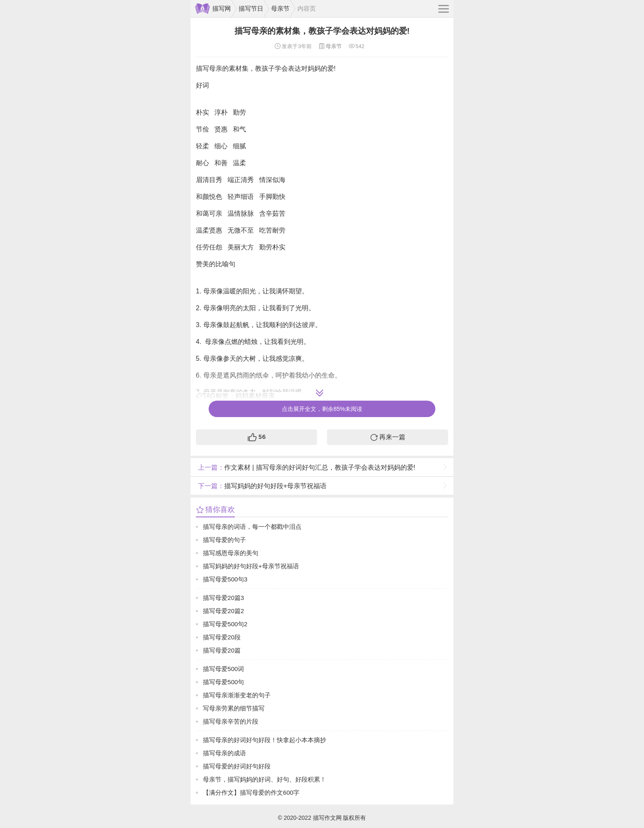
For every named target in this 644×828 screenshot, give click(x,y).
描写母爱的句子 (224, 540)
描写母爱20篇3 (223, 598)
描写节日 (251, 8)
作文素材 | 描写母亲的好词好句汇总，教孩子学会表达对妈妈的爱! (306, 467)
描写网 (222, 8)
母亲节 (280, 8)
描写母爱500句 (223, 682)
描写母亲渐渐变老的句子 (237, 695)
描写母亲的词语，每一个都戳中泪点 (252, 527)
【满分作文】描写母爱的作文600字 (251, 792)
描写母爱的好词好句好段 (237, 766)
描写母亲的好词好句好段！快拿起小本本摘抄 (264, 740)
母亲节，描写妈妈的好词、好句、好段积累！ (264, 779)
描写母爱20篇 (222, 650)
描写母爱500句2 (225, 624)
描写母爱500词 (223, 669)
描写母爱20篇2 (223, 611)
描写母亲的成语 (224, 753)
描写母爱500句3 (225, 579)
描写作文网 (327, 818)
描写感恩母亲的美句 (231, 553)
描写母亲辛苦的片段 (231, 721)
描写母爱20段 (222, 637)
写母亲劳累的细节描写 (234, 708)
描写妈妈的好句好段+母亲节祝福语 (261, 486)
